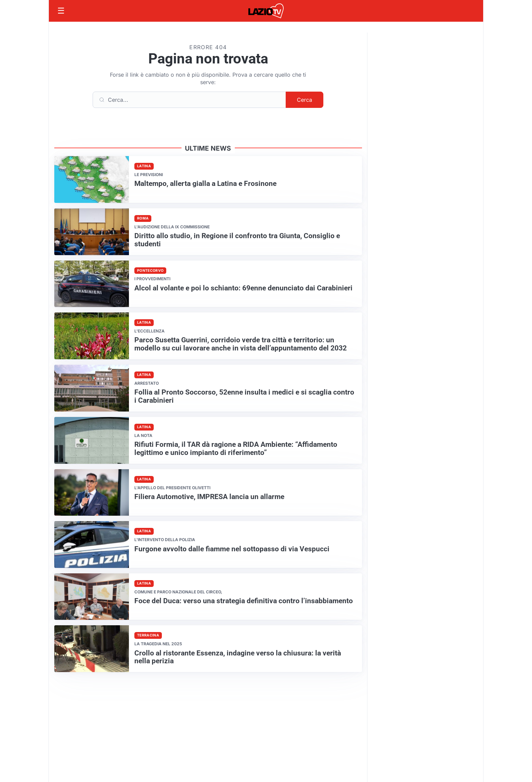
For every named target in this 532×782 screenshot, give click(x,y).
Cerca (305, 100)
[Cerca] (189, 100)
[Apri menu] (61, 11)
